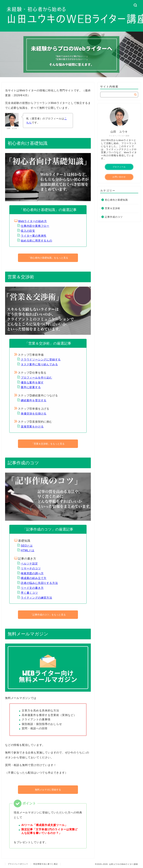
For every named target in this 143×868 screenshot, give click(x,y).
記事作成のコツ (114, 217)
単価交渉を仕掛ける (34, 414)
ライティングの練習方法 (37, 598)
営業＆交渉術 (113, 208)
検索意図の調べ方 (32, 573)
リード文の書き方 (32, 588)
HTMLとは (28, 550)
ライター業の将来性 (34, 236)
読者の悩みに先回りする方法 (39, 583)
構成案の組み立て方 (34, 578)
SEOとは (27, 546)
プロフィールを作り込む (37, 378)
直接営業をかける (32, 427)
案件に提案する (31, 387)
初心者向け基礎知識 (116, 200)
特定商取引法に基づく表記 (46, 864)
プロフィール (119, 167)
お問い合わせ (119, 177)
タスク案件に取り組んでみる (39, 364)
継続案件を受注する (34, 400)
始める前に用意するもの (37, 241)
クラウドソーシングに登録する (41, 360)
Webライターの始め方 (32, 221)
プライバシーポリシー (18, 864)
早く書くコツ (29, 593)
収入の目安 (28, 231)
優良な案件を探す (32, 382)
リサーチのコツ (31, 568)
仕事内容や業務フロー (35, 226)
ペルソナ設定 (29, 564)
